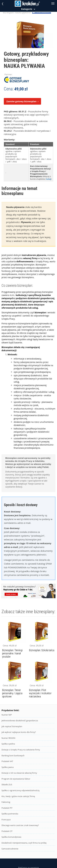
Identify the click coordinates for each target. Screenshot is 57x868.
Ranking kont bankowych (13, 756)
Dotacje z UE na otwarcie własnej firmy (19, 773)
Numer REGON (8, 738)
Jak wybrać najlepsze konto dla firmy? (19, 732)
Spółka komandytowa (11, 837)
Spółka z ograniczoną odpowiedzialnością (20, 790)
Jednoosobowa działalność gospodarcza (20, 720)
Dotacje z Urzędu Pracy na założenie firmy (21, 750)
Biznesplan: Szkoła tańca (42, 650)
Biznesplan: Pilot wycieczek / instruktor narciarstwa (40, 693)
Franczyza (6, 820)
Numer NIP (7, 715)
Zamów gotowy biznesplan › (22, 101)
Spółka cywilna (8, 744)
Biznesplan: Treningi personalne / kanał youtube (12, 653)
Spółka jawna (8, 767)
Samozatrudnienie (10, 849)
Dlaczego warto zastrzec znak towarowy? (20, 825)
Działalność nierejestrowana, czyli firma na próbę (24, 843)
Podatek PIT (7, 808)
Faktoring (6, 802)
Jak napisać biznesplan (12, 726)
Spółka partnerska (10, 814)
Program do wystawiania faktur (16, 779)
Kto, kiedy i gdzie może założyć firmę (18, 796)
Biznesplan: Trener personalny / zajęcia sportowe (12, 693)
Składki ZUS (7, 785)
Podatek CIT (7, 831)
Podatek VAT (7, 761)
